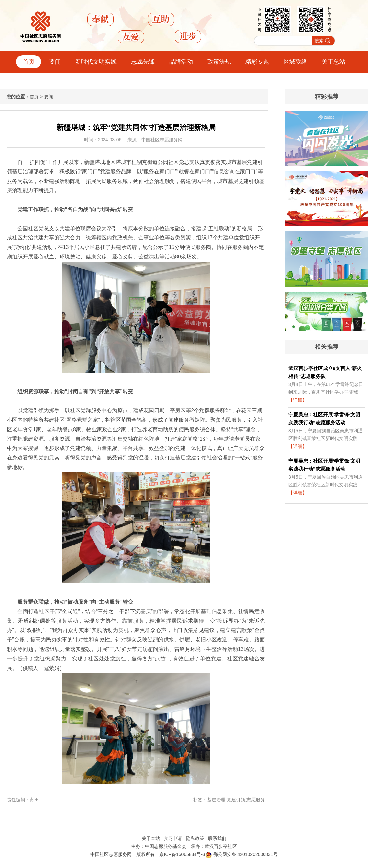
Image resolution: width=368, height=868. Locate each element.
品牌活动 (181, 62)
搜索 (319, 41)
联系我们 (217, 838)
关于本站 (151, 838)
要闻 (55, 62)
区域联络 (295, 62)
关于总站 (333, 62)
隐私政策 (195, 838)
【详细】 (298, 400)
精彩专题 (257, 62)
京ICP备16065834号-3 (182, 854)
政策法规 (219, 62)
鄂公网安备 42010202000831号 (242, 854)
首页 (29, 62)
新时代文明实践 (96, 62)
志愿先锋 (143, 62)
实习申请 (173, 838)
